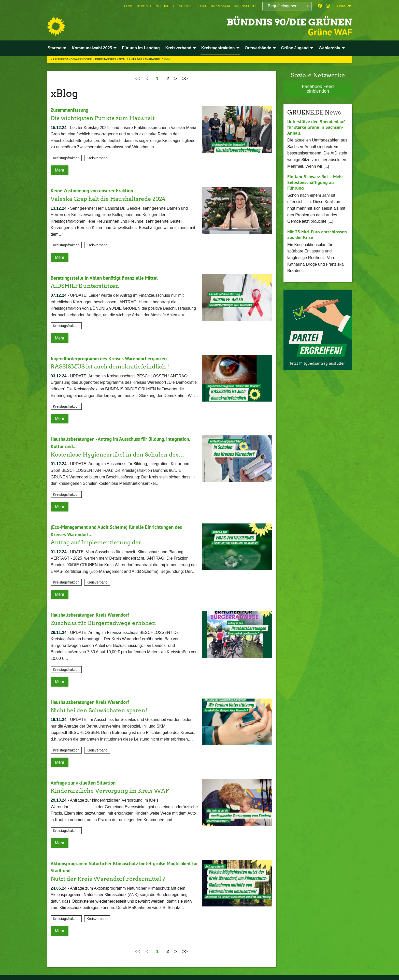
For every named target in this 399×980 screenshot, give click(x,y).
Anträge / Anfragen (145, 59)
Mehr (60, 170)
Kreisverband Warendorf (72, 59)
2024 (167, 59)
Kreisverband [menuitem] (178, 48)
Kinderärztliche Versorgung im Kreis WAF (115, 789)
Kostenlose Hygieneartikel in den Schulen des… (123, 453)
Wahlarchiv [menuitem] (329, 48)
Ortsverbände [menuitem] (258, 48)
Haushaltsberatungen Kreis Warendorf (92, 614)
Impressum (220, 6)
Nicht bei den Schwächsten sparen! (103, 708)
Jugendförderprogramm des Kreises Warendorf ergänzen (112, 358)
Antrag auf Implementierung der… (103, 541)
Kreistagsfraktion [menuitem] (218, 48)
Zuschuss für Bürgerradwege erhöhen (107, 621)
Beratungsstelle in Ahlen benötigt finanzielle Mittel (106, 277)
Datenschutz (245, 6)
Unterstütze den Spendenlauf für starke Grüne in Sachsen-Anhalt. (316, 127)
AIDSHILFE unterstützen (88, 285)
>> (185, 79)
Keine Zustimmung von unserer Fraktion (94, 191)
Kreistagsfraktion (111, 59)
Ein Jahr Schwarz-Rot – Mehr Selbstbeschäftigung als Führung (315, 182)
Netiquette (165, 6)
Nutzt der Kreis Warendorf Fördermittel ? (113, 876)
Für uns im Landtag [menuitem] (141, 48)
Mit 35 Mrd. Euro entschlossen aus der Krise (317, 235)
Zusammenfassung (71, 110)
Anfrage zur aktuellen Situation (85, 781)
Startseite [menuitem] (57, 48)
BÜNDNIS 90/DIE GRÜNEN (278, 22)
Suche (202, 6)
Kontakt (145, 6)
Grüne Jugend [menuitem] (295, 48)
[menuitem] (129, 6)
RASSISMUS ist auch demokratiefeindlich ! (115, 366)
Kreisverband (97, 158)
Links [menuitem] (342, 6)
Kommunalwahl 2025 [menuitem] (92, 48)
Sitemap (186, 6)
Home (129, 6)
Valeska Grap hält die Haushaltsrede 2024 (113, 198)
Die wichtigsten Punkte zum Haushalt (107, 118)
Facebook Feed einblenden (318, 89)
